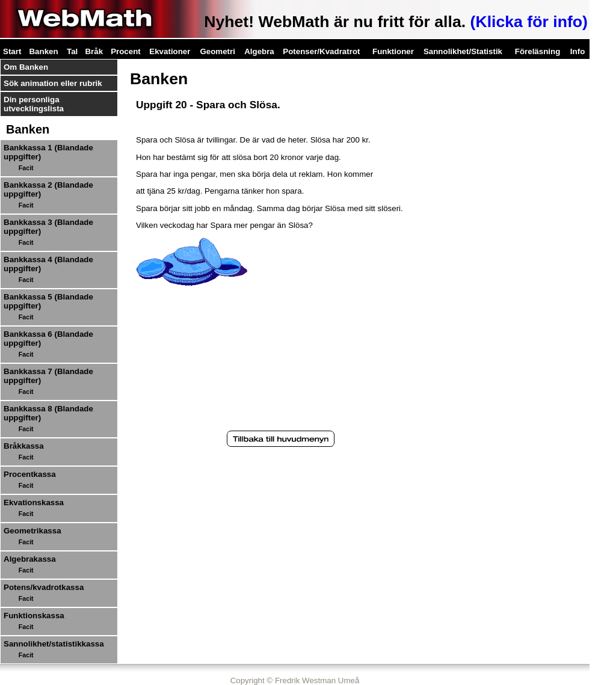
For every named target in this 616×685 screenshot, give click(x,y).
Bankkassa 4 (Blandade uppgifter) (48, 264)
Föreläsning (538, 51)
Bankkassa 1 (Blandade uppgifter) (48, 152)
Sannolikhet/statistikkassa (54, 644)
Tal (72, 51)
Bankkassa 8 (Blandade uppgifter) (48, 413)
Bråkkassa (24, 446)
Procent (126, 51)
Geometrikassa (32, 531)
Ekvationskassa (34, 502)
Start (12, 51)
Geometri (217, 51)
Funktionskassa (34, 616)
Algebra (259, 51)
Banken (43, 51)
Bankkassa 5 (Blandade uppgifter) (48, 301)
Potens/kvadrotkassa (44, 587)
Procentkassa (30, 474)
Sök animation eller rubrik (53, 83)
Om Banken (26, 67)
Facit (26, 168)
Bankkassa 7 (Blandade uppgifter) (48, 376)
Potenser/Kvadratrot (321, 51)
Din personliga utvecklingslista (34, 104)
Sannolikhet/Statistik (463, 51)
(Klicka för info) (529, 22)
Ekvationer (170, 51)
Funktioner (393, 51)
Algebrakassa (30, 559)
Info (577, 51)
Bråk (94, 51)
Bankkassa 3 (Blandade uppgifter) (48, 227)
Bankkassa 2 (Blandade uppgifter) (48, 189)
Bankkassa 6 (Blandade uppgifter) (48, 339)
